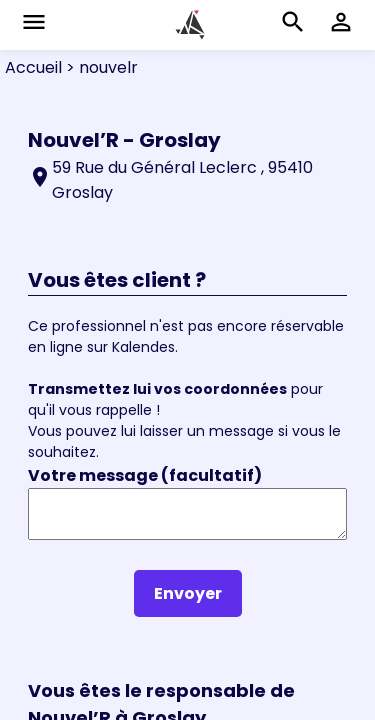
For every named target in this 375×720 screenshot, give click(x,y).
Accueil (33, 67)
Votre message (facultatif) (145, 475)
